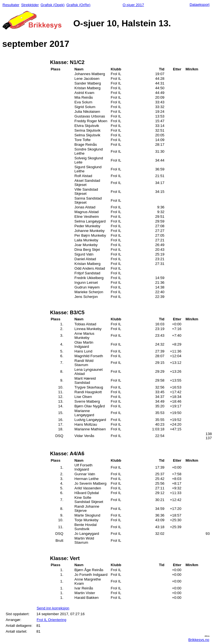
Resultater (11, 5)
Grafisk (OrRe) (78, 5)
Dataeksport (200, 5)
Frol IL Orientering (51, 620)
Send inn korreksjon (53, 608)
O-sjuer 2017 (133, 5)
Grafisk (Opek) (53, 5)
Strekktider (30, 5)
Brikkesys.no (199, 640)
